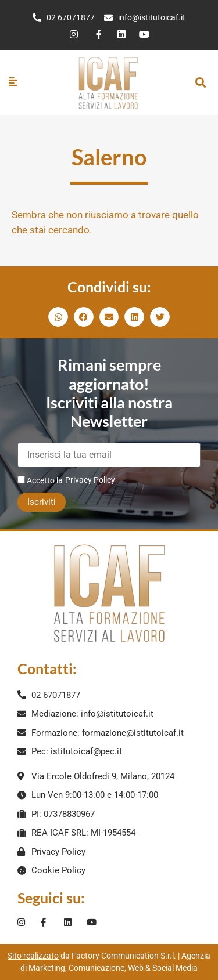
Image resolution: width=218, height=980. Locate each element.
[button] (200, 83)
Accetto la (40, 480)
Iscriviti (42, 502)
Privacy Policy (90, 480)
